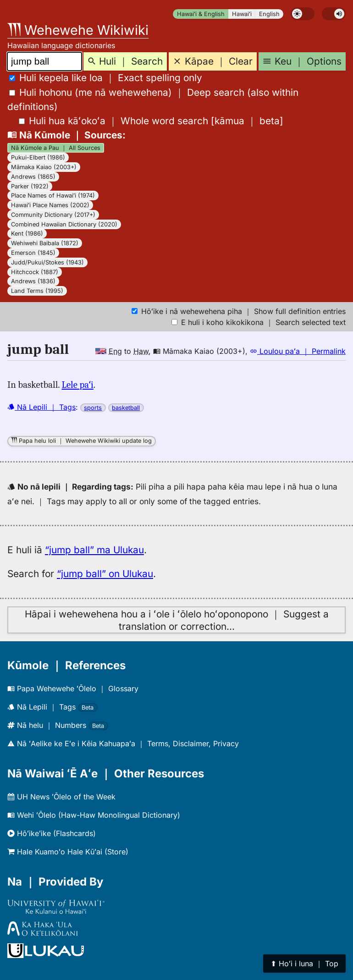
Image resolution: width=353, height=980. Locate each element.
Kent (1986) (27, 234)
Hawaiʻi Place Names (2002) (50, 205)
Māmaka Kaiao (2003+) (44, 167)
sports (93, 408)
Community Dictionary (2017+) (53, 215)
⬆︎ (304, 963)
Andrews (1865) (33, 177)
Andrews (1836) (33, 281)
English (269, 14)
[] (151, 121)
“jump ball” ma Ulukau (94, 550)
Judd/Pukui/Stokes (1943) (47, 262)
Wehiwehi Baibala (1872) (45, 243)
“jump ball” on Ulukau (105, 574)
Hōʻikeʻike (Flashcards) (52, 833)
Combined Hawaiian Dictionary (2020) (64, 224)
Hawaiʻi (242, 14)
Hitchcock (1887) (35, 272)
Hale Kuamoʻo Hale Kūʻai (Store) (68, 852)
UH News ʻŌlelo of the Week (61, 797)
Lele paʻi (78, 385)
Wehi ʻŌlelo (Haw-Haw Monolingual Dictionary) (94, 815)
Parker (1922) (30, 186)
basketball (126, 408)
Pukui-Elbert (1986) (38, 157)
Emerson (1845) (33, 253)
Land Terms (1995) (37, 291)
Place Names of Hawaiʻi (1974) (53, 195)
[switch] (303, 14)
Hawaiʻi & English (201, 14)
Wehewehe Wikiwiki (78, 30)
